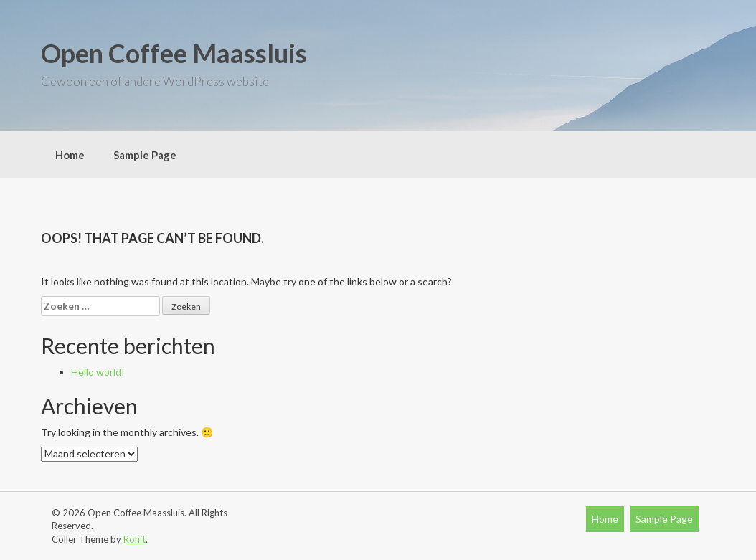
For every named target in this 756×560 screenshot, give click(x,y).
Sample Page (145, 155)
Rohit (134, 539)
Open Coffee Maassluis (174, 53)
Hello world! (98, 372)
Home (70, 155)
